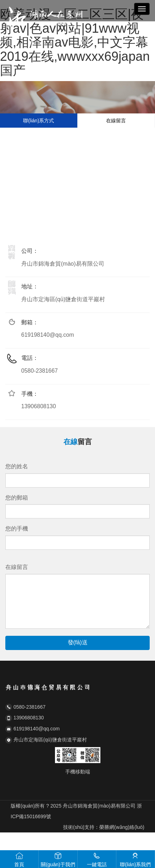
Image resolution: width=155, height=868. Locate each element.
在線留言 (116, 121)
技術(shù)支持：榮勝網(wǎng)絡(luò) (104, 827)
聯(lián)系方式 (38, 121)
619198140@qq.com (48, 335)
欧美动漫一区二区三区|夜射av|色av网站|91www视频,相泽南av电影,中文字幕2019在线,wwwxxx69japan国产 (75, 42)
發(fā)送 (78, 642)
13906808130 (39, 406)
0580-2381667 (40, 371)
